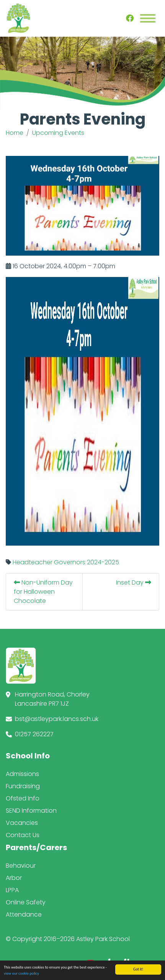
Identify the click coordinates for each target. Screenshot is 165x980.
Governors (70, 562)
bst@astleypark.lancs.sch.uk (57, 719)
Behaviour (21, 866)
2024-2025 (103, 562)
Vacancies (22, 823)
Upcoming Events (58, 133)
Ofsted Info (23, 798)
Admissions (22, 774)
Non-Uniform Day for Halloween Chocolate (43, 592)
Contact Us (23, 835)
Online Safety (26, 902)
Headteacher (33, 562)
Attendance (24, 914)
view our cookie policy (21, 974)
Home (15, 133)
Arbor (14, 878)
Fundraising (23, 786)
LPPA (12, 890)
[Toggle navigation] (148, 18)
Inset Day (134, 582)
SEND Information (31, 811)
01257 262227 (34, 734)
